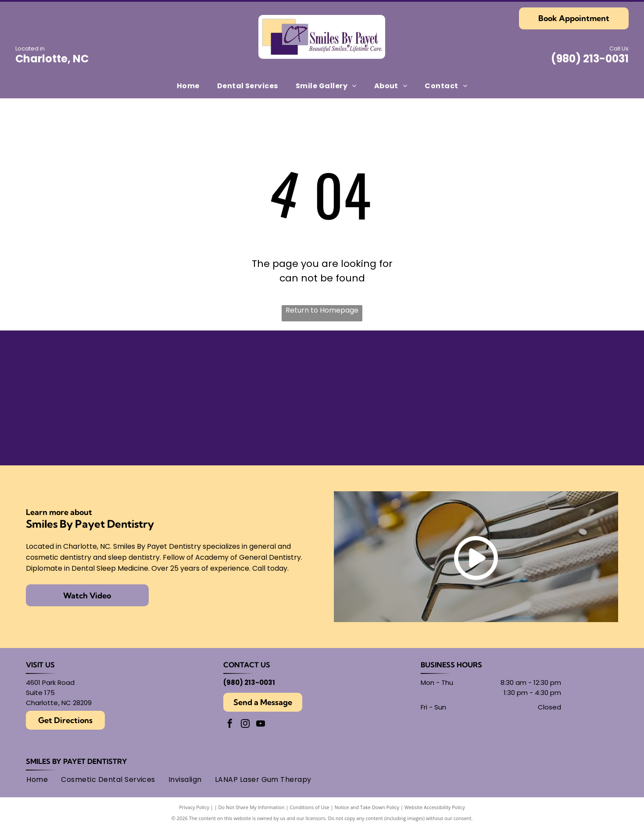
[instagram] (245, 725)
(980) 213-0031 (590, 59)
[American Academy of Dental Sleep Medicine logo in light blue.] (103, 370)
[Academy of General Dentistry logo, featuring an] (249, 427)
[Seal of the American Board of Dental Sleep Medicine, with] (249, 370)
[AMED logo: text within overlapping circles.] (541, 427)
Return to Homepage (322, 310)
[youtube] (261, 725)
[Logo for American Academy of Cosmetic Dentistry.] (395, 427)
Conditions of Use (309, 807)
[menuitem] (188, 85)
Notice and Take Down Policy (367, 807)
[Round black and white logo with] (541, 370)
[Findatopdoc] (395, 370)
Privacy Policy (194, 807)
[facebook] (230, 725)
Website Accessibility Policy (435, 807)
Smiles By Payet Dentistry (77, 761)
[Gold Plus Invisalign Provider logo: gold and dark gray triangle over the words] (103, 427)
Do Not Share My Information (252, 807)
